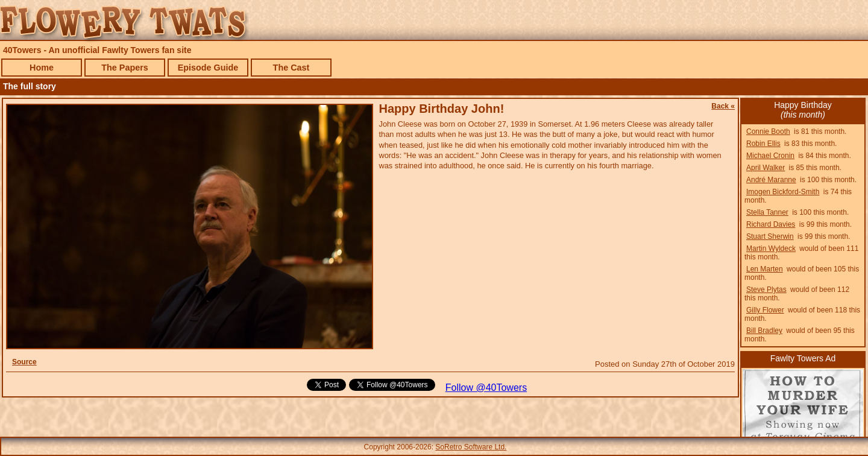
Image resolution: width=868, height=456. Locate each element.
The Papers (125, 68)
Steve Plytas (766, 290)
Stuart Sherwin (770, 236)
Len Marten (765, 269)
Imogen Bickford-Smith (783, 192)
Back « (723, 106)
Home (42, 68)
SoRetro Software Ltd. (471, 447)
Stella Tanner (767, 212)
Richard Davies (771, 224)
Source (24, 362)
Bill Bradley (764, 331)
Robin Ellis (763, 144)
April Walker (766, 168)
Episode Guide (208, 68)
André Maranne (771, 180)
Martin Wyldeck (771, 249)
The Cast (291, 68)
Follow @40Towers (486, 388)
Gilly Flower (765, 310)
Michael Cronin (770, 156)
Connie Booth (768, 131)
